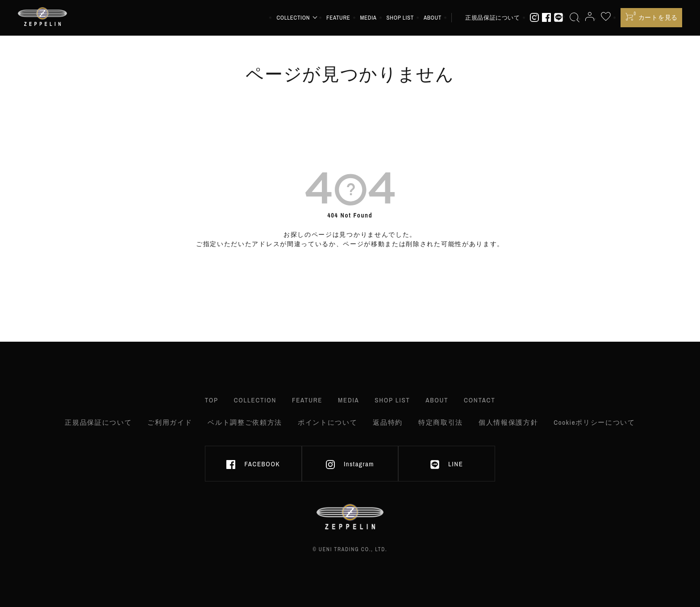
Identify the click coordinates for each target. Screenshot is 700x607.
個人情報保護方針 (508, 422)
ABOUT (433, 18)
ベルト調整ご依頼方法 (245, 422)
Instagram (350, 464)
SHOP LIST (400, 18)
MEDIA (369, 18)
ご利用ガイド (170, 422)
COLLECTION (255, 400)
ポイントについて (327, 422)
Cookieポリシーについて (594, 422)
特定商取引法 (441, 422)
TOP (212, 400)
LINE (447, 464)
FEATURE (338, 18)
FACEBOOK (253, 464)
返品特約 (388, 422)
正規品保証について (493, 18)
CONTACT (479, 400)
